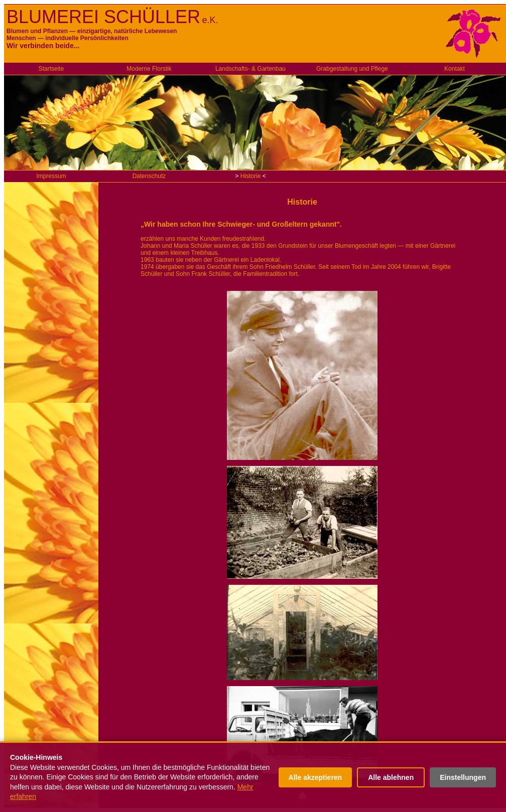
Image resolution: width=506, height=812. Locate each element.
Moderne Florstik (149, 69)
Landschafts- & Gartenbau (250, 69)
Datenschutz (149, 176)
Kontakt (455, 69)
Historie (251, 176)
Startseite (51, 69)
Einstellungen (463, 777)
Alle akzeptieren (315, 777)
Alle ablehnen (391, 777)
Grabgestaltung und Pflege (352, 69)
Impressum (51, 176)
